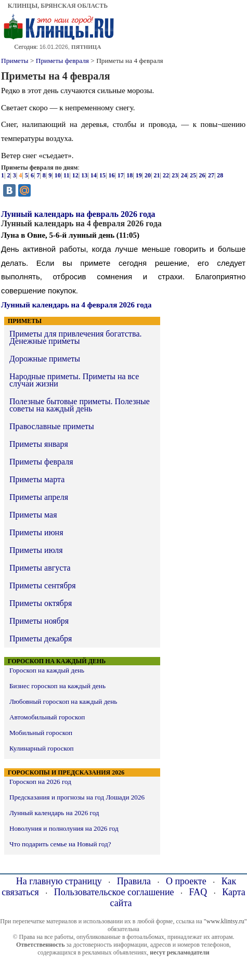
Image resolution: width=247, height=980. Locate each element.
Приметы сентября (43, 585)
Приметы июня (36, 532)
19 (139, 175)
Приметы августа (40, 568)
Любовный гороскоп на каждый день (63, 701)
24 (184, 175)
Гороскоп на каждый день (47, 670)
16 (111, 175)
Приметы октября (41, 603)
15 (102, 175)
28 (220, 175)
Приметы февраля (62, 61)
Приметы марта (37, 479)
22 (166, 175)
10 (58, 175)
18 (129, 175)
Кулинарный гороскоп (42, 748)
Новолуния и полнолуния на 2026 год (64, 828)
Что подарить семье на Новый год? (60, 844)
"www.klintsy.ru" (225, 921)
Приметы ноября (39, 621)
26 (202, 175)
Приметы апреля (39, 497)
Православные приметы (52, 426)
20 (148, 175)
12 (75, 175)
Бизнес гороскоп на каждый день (57, 686)
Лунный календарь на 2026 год (54, 813)
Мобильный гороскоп (41, 733)
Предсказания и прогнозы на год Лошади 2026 (77, 797)
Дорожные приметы (45, 359)
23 (175, 175)
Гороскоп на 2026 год (40, 782)
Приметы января (39, 444)
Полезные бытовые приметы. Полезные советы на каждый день (80, 405)
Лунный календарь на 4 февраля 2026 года (76, 305)
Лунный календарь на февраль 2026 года (78, 214)
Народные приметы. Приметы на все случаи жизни (74, 380)
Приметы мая (33, 515)
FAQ (198, 892)
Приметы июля (36, 550)
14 (94, 175)
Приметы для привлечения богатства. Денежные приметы (75, 337)
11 (66, 175)
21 (157, 175)
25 (193, 175)
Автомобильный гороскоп (47, 717)
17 (121, 175)
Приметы (15, 61)
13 (84, 175)
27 (211, 175)
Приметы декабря (41, 639)
